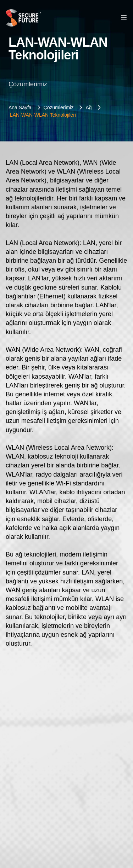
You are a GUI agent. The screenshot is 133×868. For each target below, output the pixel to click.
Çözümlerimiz (59, 107)
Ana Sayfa (20, 107)
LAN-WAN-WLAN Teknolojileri (43, 115)
